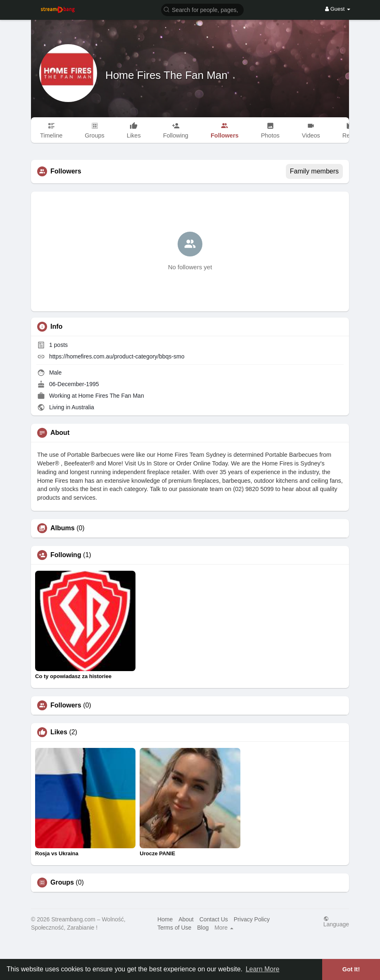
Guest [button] (338, 9)
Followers (66, 705)
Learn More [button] (263, 969)
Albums (63, 528)
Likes (59, 732)
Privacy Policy (252, 919)
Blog (203, 928)
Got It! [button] (351, 969)
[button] (202, 9)
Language (336, 922)
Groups (62, 883)
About (186, 919)
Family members (314, 171)
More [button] (224, 928)
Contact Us (214, 919)
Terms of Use (174, 928)
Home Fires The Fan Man (166, 75)
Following (66, 555)
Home (165, 919)
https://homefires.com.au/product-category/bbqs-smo (117, 356)
